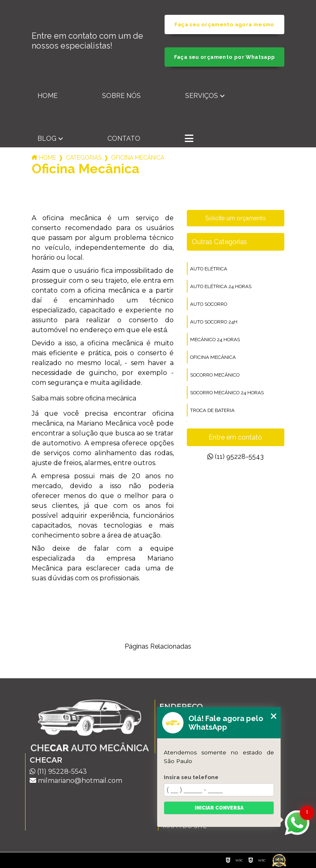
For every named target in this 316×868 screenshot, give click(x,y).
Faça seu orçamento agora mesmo (224, 24)
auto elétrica (209, 269)
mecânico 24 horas (215, 340)
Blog (47, 138)
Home (48, 96)
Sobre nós (121, 96)
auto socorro (209, 304)
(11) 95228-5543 (236, 457)
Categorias (84, 158)
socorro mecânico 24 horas (227, 393)
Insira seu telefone (191, 777)
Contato (124, 138)
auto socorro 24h (214, 322)
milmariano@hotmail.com (76, 781)
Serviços (202, 96)
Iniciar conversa (219, 808)
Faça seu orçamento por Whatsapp (225, 57)
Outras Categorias (219, 242)
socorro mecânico (215, 375)
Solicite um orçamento (236, 218)
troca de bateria (212, 410)
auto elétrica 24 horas (221, 286)
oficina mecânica (213, 357)
